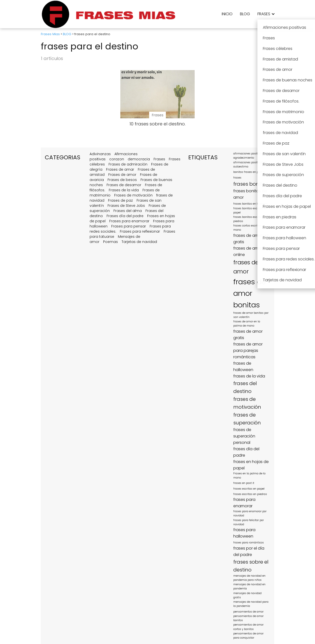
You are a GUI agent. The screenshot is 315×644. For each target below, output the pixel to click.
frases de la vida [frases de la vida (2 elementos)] (249, 376)
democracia (139, 159)
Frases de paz (120, 200)
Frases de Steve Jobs (126, 206)
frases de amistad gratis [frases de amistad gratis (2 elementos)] (251, 239)
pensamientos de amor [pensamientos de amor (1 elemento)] (248, 612)
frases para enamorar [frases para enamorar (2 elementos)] (244, 503)
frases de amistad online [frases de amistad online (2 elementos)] (251, 251)
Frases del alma (128, 211)
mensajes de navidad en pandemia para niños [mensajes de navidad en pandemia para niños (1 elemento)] (249, 578)
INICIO (227, 14)
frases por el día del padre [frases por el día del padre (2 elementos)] (249, 551)
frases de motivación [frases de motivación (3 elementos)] (247, 403)
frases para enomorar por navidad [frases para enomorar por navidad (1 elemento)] (250, 513)
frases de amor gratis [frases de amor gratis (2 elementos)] (248, 335)
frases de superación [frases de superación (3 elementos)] (247, 419)
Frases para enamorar (129, 221)
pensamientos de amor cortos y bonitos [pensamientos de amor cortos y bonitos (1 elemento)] (248, 627)
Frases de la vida (124, 190)
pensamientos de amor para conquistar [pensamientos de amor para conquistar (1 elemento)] (248, 636)
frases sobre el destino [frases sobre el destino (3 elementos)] (251, 566)
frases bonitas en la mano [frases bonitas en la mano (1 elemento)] (250, 204)
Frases (159, 159)
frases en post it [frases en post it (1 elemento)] (244, 483)
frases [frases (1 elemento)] (237, 178)
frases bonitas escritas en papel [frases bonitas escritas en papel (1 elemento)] (250, 210)
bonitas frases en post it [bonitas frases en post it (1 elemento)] (249, 172)
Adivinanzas (100, 154)
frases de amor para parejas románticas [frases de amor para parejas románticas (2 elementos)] (248, 351)
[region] (64, 606)
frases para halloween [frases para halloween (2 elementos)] (244, 533)
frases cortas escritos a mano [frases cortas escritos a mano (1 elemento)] (248, 228)
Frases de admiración (128, 164)
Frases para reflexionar (140, 231)
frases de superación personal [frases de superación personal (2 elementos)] (244, 436)
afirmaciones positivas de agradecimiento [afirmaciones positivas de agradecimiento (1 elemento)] (250, 156)
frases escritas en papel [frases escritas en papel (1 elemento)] (249, 489)
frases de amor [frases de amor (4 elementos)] (246, 267)
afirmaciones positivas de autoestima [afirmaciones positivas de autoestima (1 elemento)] (250, 165)
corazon (117, 159)
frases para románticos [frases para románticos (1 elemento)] (249, 543)
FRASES (264, 14)
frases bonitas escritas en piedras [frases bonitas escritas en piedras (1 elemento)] (250, 219)
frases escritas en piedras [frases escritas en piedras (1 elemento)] (250, 494)
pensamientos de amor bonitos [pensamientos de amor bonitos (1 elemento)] (248, 618)
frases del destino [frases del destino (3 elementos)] (245, 387)
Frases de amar (120, 169)
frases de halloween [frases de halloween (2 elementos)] (243, 367)
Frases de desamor (124, 185)
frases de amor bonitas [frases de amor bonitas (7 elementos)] (250, 293)
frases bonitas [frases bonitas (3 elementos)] (251, 184)
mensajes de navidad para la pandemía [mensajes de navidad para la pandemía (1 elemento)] (251, 604)
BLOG (245, 14)
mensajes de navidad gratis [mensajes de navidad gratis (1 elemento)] (247, 595)
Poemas (110, 242)
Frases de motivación (133, 195)
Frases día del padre (125, 216)
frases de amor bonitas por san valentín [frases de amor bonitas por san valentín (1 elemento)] (251, 315)
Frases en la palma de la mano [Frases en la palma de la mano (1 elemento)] (249, 476)
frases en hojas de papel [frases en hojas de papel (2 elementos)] (251, 465)
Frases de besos (122, 180)
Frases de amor (122, 175)
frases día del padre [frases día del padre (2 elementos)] (246, 452)
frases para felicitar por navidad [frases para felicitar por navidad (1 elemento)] (249, 522)
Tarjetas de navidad (139, 242)
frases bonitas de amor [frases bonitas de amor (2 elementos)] (250, 194)
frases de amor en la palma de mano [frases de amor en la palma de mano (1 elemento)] (247, 324)
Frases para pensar (129, 226)
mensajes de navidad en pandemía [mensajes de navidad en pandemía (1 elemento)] (249, 586)
